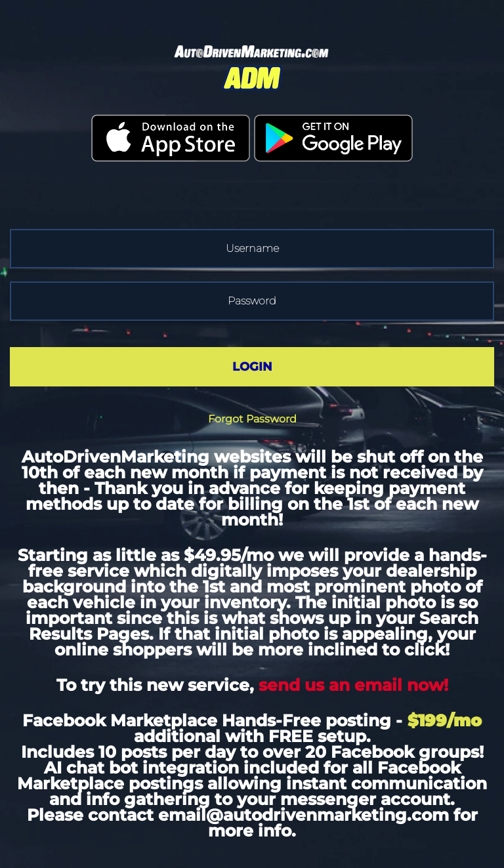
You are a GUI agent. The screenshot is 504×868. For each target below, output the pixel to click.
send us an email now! (353, 685)
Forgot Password (252, 419)
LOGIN (252, 367)
